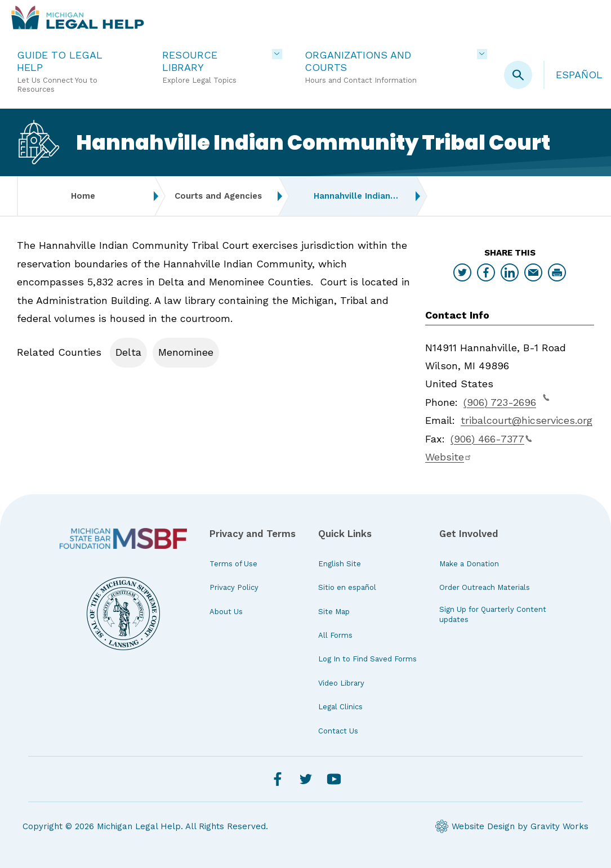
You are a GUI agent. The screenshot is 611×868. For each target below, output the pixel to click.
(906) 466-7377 (491, 439)
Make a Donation (469, 564)
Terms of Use (233, 564)
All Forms (335, 635)
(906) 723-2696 (507, 401)
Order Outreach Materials (485, 587)
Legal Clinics (340, 707)
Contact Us (338, 731)
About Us (226, 612)
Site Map (334, 612)
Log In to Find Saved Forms (367, 659)
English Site (340, 564)
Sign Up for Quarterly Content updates (493, 614)
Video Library (341, 683)
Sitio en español (347, 587)
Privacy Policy (234, 587)
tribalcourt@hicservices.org (527, 420)
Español (579, 75)
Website (449, 457)
